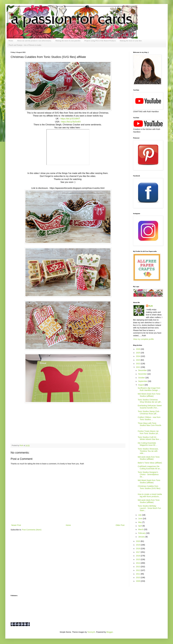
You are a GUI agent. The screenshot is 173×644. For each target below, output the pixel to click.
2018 (138, 549)
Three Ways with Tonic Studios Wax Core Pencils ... (149, 425)
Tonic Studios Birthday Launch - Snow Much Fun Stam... (149, 508)
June (140, 519)
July (140, 515)
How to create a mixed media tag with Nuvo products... (150, 495)
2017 (138, 552)
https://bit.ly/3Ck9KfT (70, 119)
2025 (138, 353)
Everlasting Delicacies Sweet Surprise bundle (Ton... (150, 407)
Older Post (120, 525)
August (141, 385)
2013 (138, 567)
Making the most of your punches (68, 41)
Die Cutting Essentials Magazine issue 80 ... (148, 444)
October (142, 378)
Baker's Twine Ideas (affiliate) (150, 463)
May (140, 522)
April (140, 526)
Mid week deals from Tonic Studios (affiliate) (149, 458)
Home (11, 41)
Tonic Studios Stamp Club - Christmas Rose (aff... (149, 412)
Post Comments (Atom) (32, 530)
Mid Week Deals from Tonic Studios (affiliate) (149, 395)
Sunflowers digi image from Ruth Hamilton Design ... (149, 389)
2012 (138, 570)
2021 (138, 367)
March (141, 529)
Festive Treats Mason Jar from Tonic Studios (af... (149, 432)
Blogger (110, 632)
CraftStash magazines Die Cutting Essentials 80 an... (150, 467)
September (143, 381)
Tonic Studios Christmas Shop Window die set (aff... (150, 401)
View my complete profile (143, 339)
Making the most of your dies (131, 41)
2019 (138, 545)
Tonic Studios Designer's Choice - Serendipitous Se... (148, 474)
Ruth (22, 445)
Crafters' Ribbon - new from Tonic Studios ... (149, 418)
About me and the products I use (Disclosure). (34, 41)
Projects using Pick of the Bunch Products (100, 41)
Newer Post (16, 525)
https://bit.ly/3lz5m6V (71, 122)
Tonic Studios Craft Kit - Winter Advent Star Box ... (149, 438)
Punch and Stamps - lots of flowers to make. (25, 45)
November (143, 374)
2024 (138, 356)
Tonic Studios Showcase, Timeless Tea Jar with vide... (148, 451)
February (142, 533)
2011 (138, 574)
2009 (138, 581)
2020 (138, 541)
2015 (138, 559)
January (142, 537)
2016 (138, 556)
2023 (138, 360)
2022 (138, 364)
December (143, 370)
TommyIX (91, 632)
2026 (138, 349)
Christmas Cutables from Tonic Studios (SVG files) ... (149, 488)
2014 (138, 563)
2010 (138, 577)
